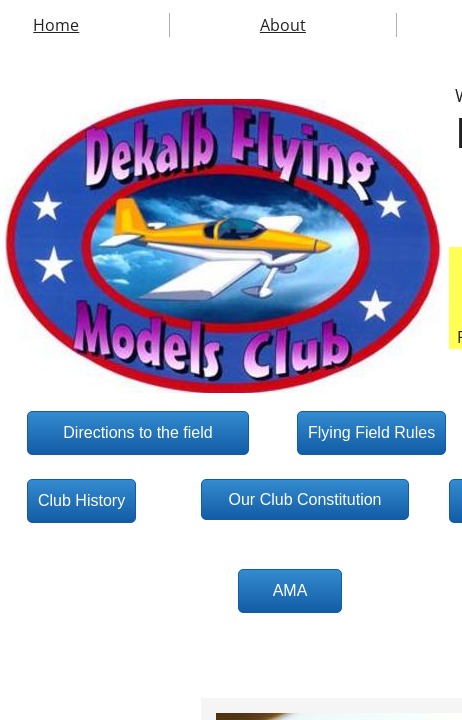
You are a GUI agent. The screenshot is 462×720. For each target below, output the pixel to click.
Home (56, 25)
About (283, 25)
